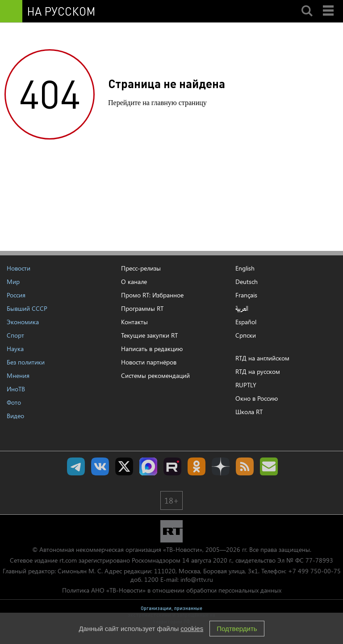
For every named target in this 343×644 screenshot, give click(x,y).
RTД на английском (262, 358)
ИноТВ (16, 389)
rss (245, 466)
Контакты (134, 322)
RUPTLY (246, 385)
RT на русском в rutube (172, 466)
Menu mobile (329, 3)
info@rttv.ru (197, 579)
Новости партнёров (149, 362)
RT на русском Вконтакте (100, 466)
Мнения (18, 375)
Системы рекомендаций (155, 375)
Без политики (26, 362)
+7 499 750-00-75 (314, 571)
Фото (14, 402)
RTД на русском (258, 371)
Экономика (23, 322)
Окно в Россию (257, 398)
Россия (16, 295)
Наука (15, 349)
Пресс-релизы (141, 268)
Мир (13, 282)
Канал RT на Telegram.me (76, 466)
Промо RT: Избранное (152, 295)
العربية (242, 309)
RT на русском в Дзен (221, 466)
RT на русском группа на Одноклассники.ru (197, 466)
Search (307, 3)
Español (246, 322)
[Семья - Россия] (185, 11)
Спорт (15, 335)
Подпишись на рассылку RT (269, 466)
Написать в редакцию (152, 349)
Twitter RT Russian (124, 466)
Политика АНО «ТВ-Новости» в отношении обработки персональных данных (172, 590)
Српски (246, 335)
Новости (19, 268)
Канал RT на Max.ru (148, 466)
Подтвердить (237, 629)
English (245, 268)
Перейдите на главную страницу (157, 103)
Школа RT (249, 412)
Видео (15, 416)
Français (246, 295)
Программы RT (142, 308)
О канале (134, 282)
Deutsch (247, 282)
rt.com (68, 560)
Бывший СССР (27, 308)
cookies (192, 629)
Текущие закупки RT (149, 335)
